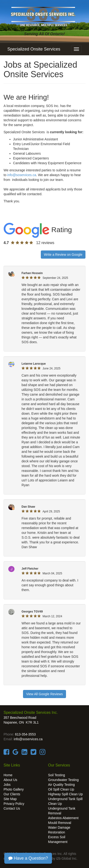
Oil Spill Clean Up (61, 789)
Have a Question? (28, 858)
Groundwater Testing (63, 780)
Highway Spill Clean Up (66, 794)
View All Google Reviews (44, 694)
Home (8, 775)
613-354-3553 (25, 734)
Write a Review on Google (63, 255)
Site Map (10, 799)
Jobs (7, 785)
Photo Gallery (14, 789)
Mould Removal (60, 823)
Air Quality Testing (62, 785)
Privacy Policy (14, 804)
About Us (10, 780)
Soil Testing (57, 775)
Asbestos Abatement (63, 818)
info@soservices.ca (22, 175)
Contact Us (12, 808)
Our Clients (12, 794)
